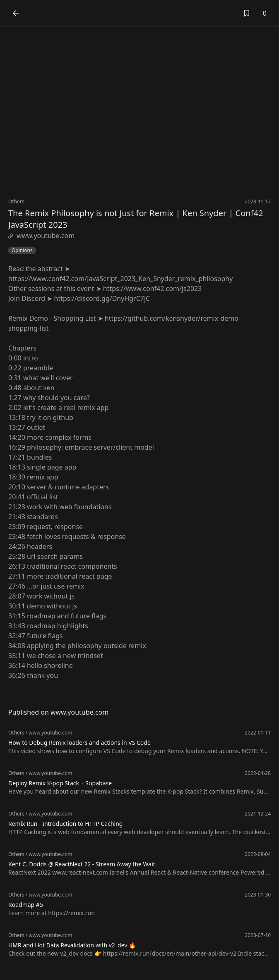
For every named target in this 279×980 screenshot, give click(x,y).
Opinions (22, 250)
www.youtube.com (41, 236)
